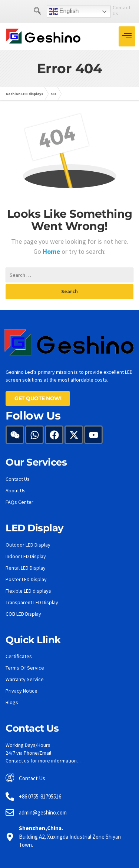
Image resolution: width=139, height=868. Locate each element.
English (50, 12)
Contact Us (111, 10)
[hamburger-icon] (127, 36)
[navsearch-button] (23, 12)
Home (52, 251)
